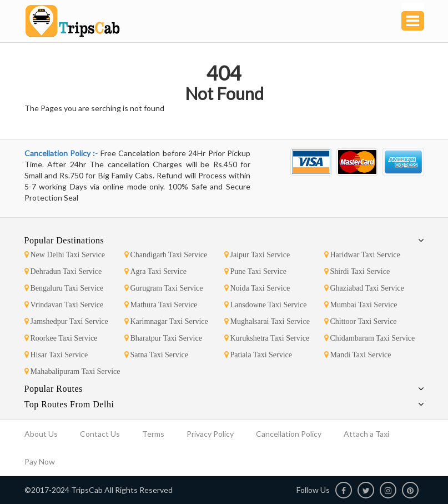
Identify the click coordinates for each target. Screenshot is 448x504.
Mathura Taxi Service (161, 305)
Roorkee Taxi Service (61, 338)
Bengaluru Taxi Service (64, 288)
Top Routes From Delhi (69, 404)
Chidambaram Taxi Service (370, 338)
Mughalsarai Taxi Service (267, 321)
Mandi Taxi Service (358, 355)
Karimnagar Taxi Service (166, 321)
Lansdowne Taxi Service (266, 305)
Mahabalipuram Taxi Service (72, 371)
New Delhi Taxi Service (65, 255)
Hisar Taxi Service (56, 355)
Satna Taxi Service (157, 355)
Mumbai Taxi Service (361, 305)
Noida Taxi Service (257, 288)
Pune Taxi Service (255, 271)
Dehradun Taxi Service (63, 271)
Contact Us (100, 434)
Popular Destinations (64, 240)
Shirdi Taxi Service (357, 271)
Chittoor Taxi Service (361, 321)
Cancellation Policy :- (62, 153)
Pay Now (40, 461)
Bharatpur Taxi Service (163, 338)
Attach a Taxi (366, 434)
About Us (41, 434)
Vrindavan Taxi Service (64, 305)
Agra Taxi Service (155, 271)
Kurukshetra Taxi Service (267, 338)
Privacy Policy (210, 434)
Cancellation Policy (289, 434)
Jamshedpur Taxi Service (66, 321)
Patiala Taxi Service (258, 355)
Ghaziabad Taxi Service (364, 288)
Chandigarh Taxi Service (166, 255)
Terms (153, 434)
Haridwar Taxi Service (362, 255)
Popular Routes (54, 389)
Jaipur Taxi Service (257, 255)
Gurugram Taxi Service (164, 288)
